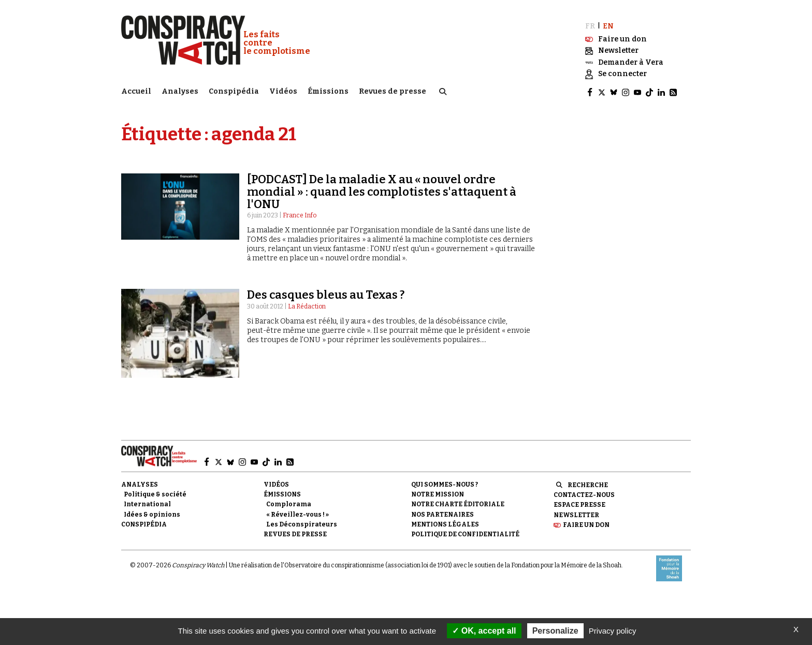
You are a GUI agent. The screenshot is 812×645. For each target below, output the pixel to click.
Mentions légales (445, 523)
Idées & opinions (152, 513)
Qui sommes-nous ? (445, 483)
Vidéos (283, 91)
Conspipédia (234, 91)
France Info (300, 214)
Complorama (289, 503)
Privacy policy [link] (613, 631)
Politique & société (155, 493)
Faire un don (586, 524)
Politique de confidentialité (465, 533)
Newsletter (576, 514)
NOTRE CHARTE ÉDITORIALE (458, 503)
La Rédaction (307, 305)
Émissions (328, 91)
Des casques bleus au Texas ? (326, 294)
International (147, 503)
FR (590, 25)
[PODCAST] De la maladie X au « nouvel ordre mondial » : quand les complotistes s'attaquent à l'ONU (382, 190)
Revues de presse (393, 91)
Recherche (588, 484)
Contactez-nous (584, 494)
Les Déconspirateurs (302, 523)
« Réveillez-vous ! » (298, 513)
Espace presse (579, 504)
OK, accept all (484, 631)
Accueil (136, 91)
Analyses (180, 91)
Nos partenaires (443, 513)
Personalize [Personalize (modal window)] (555, 631)
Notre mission (438, 493)
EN (608, 25)
